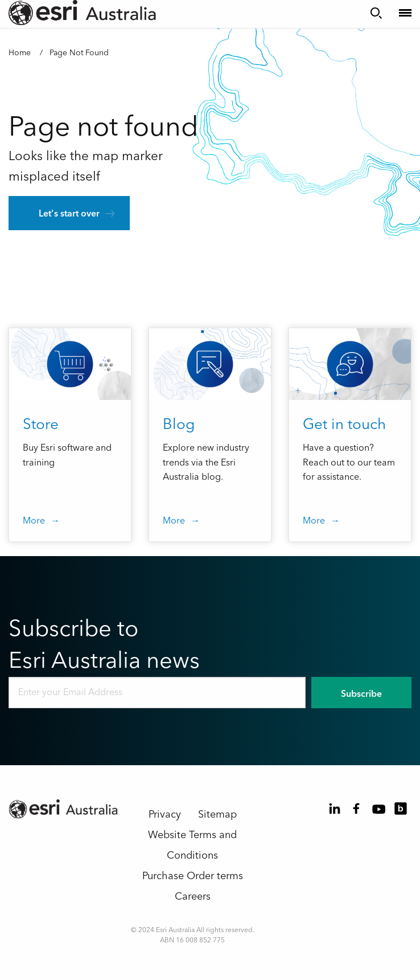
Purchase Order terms (193, 876)
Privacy (165, 814)
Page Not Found (79, 53)
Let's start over (69, 214)
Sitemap (217, 814)
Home (20, 53)
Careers (193, 897)
